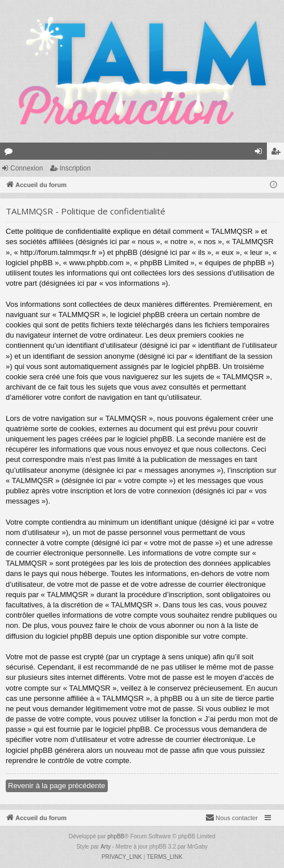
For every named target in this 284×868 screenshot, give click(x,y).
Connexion (27, 168)
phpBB (116, 836)
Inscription (75, 168)
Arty (106, 847)
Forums (11, 153)
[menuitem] (232, 818)
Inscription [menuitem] (278, 153)
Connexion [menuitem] (261, 153)
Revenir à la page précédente (57, 786)
